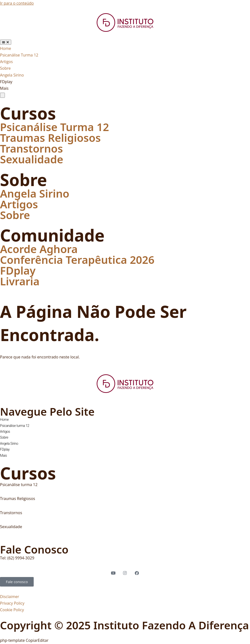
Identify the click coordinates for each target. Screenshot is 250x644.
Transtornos (31, 148)
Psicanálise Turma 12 (54, 127)
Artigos (19, 204)
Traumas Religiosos (50, 138)
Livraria (20, 281)
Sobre (15, 215)
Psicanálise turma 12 (15, 426)
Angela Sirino (35, 193)
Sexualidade (32, 159)
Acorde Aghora (39, 249)
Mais (3, 455)
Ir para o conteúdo (17, 3)
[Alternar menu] (6, 42)
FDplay (18, 270)
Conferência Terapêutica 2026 (77, 260)
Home (4, 420)
